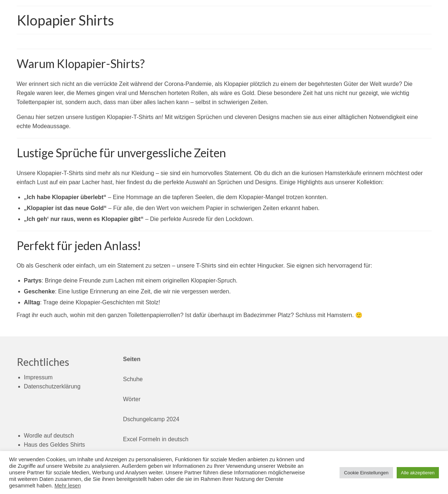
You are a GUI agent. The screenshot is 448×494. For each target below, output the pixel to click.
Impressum (38, 377)
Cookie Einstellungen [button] (366, 473)
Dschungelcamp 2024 (151, 419)
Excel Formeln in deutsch (156, 439)
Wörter (132, 399)
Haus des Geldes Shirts (55, 445)
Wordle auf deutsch (49, 436)
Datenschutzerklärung (52, 386)
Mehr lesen (68, 486)
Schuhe (133, 379)
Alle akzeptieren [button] (418, 473)
